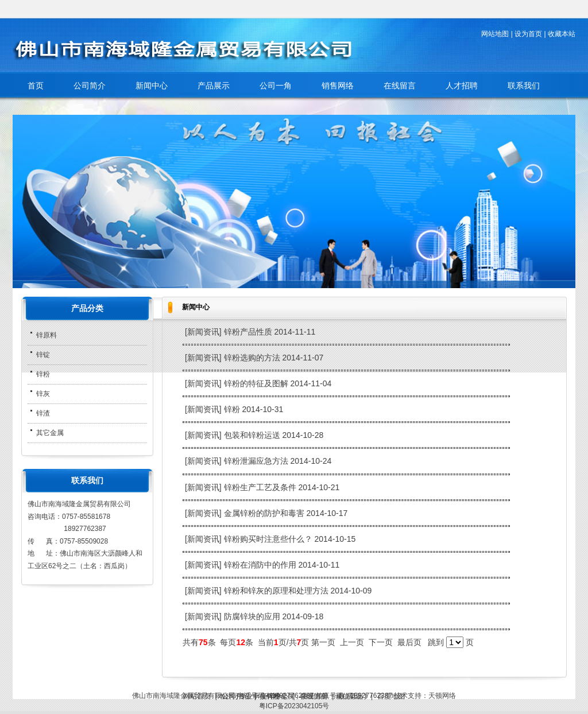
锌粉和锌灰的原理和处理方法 (277, 591)
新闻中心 (152, 86)
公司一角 (276, 86)
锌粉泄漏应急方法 (257, 461)
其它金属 (50, 433)
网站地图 (495, 34)
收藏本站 (562, 34)
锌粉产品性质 (249, 332)
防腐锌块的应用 (253, 616)
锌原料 (47, 335)
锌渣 (43, 413)
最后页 (409, 642)
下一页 (381, 642)
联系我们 (524, 86)
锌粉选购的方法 (253, 358)
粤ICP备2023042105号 (294, 706)
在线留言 (400, 86)
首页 (36, 86)
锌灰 (43, 394)
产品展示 (214, 86)
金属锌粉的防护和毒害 (265, 513)
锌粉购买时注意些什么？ (269, 539)
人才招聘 (462, 86)
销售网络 (338, 86)
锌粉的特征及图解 (257, 383)
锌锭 (43, 355)
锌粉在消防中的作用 (261, 565)
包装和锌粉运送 (253, 435)
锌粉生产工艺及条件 (261, 487)
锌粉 (233, 409)
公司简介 (90, 86)
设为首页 (528, 34)
